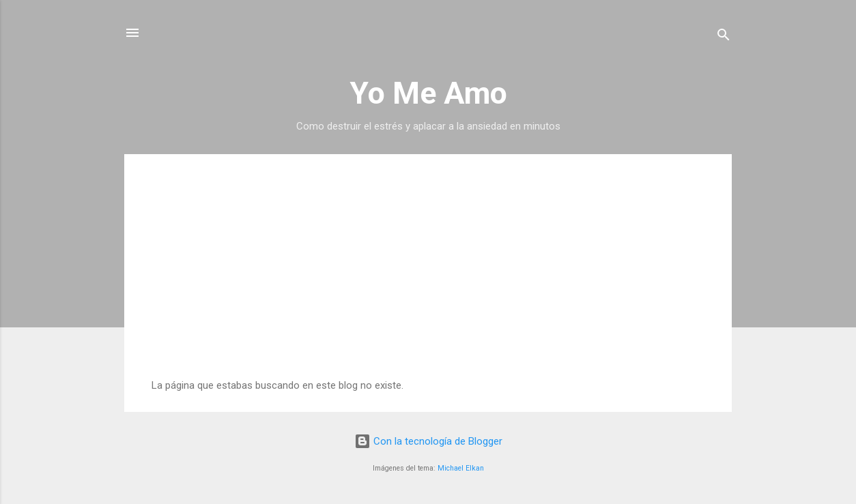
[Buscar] (724, 37)
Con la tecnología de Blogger (428, 441)
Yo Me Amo (428, 93)
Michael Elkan (461, 468)
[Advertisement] (428, 277)
